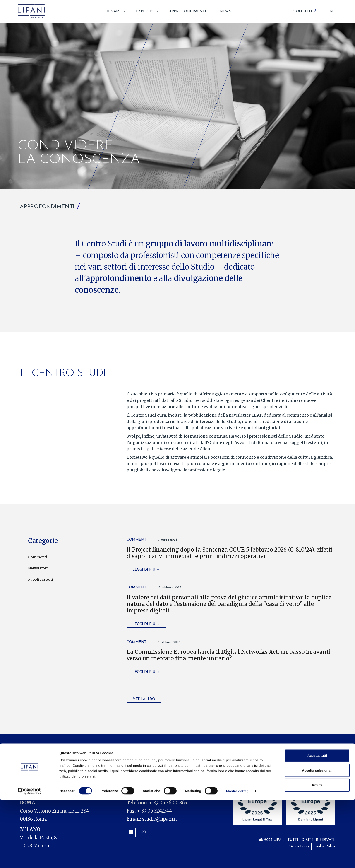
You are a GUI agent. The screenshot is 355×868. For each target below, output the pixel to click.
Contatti (308, 754)
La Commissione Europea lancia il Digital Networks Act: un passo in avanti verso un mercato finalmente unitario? (229, 655)
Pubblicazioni (41, 579)
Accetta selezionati (317, 838)
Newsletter (38, 568)
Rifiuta (317, 853)
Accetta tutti (317, 823)
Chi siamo (146, 754)
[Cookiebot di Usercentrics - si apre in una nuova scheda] (29, 859)
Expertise (175, 754)
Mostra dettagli (238, 859)
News (245, 754)
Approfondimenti (212, 754)
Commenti (38, 557)
